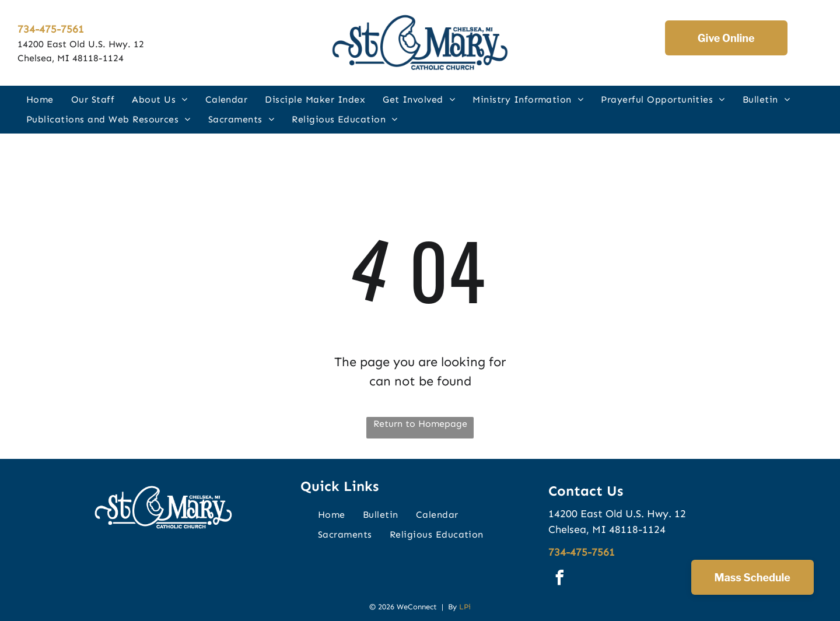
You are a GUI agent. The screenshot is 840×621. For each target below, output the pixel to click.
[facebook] (560, 579)
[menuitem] (40, 99)
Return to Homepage (420, 424)
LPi (465, 607)
